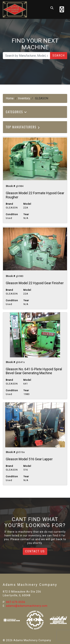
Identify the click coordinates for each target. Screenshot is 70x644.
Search (59, 55)
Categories (16, 112)
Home (10, 98)
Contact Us (35, 551)
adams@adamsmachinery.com (27, 606)
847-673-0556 (16, 602)
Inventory (24, 98)
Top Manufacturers (23, 127)
